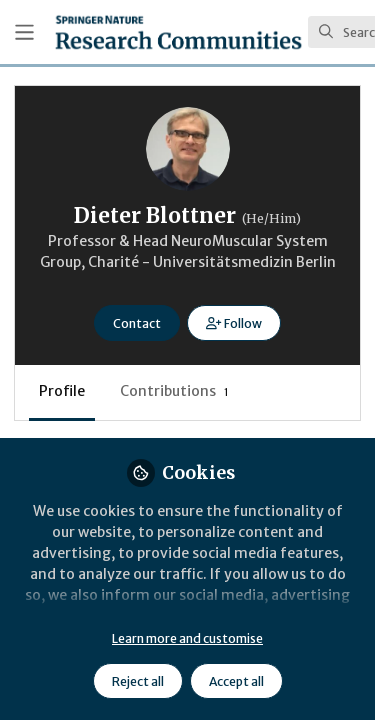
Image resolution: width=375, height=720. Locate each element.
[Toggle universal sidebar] (24, 32)
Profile (62, 391)
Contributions (174, 391)
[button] (233, 323)
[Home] (178, 32)
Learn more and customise (187, 638)
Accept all (236, 681)
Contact (137, 323)
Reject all (138, 681)
